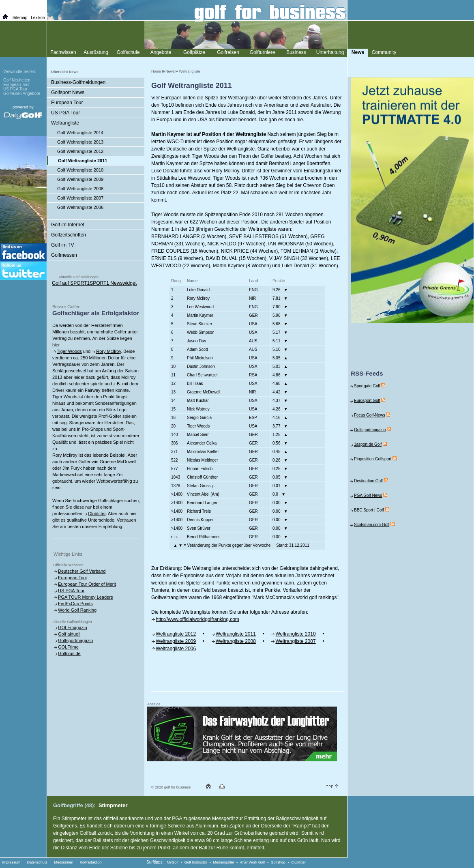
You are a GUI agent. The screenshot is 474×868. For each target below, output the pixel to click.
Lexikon (38, 18)
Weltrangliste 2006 (176, 649)
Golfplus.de (69, 653)
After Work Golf (252, 862)
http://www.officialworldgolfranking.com (197, 619)
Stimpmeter (113, 805)
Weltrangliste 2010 (295, 634)
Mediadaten (63, 862)
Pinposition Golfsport (373, 459)
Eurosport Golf (367, 401)
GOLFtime (68, 647)
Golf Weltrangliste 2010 (80, 170)
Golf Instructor (196, 862)
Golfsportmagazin (75, 640)
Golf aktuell (69, 634)
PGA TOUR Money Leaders (85, 597)
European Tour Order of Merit (87, 584)
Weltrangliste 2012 (176, 634)
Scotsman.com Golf (372, 525)
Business (296, 52)
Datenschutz (37, 862)
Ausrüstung (96, 52)
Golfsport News (68, 92)
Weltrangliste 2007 (295, 641)
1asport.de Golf (368, 444)
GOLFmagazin (73, 627)
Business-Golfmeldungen (78, 82)
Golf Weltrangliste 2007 (80, 198)
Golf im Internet (68, 225)
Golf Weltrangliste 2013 (80, 142)
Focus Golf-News (370, 415)
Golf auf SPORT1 (71, 283)
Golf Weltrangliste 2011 (83, 161)
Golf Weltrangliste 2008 (80, 189)
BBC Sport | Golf (369, 510)
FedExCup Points (75, 604)
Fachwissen (63, 52)
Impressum (12, 862)
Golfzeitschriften (69, 235)
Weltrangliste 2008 (236, 641)
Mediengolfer (224, 862)
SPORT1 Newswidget (113, 283)
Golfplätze (194, 52)
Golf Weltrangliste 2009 (80, 179)
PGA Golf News (368, 495)
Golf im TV (62, 245)
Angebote (161, 52)
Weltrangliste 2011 (236, 634)
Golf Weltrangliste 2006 (80, 207)
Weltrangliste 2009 (176, 641)
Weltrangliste (190, 71)
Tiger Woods (69, 351)
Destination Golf (368, 481)
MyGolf (173, 862)
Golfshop (278, 862)
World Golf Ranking (77, 610)
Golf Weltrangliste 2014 (80, 133)
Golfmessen (64, 255)
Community (384, 52)
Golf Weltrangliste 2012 (80, 151)
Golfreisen (228, 52)
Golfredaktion (91, 862)
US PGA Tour (65, 113)
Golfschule (128, 52)
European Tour (67, 103)
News (170, 71)
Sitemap (20, 18)
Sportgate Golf (367, 386)
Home (156, 71)
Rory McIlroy (108, 351)
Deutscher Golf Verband (82, 571)
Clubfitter (97, 513)
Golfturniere (263, 52)
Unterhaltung (330, 52)
